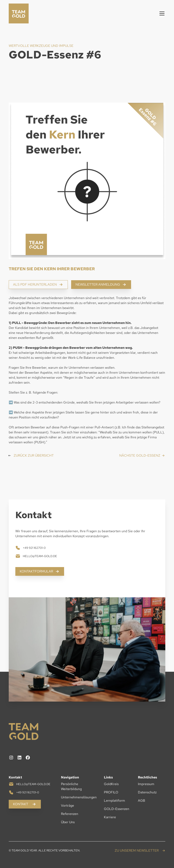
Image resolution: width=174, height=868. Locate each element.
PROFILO (111, 792)
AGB (142, 801)
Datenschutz (147, 792)
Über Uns (68, 822)
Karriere (110, 817)
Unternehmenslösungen (79, 797)
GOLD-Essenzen (117, 809)
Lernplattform (114, 801)
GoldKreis (111, 784)
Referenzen (70, 814)
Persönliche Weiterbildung (71, 786)
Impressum (146, 784)
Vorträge (68, 806)
